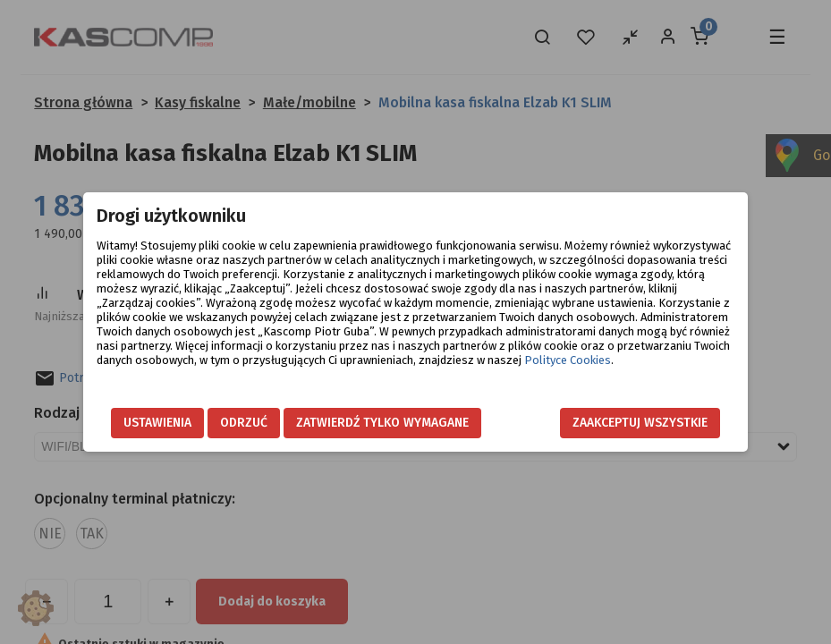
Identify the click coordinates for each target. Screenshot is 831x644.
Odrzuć (244, 423)
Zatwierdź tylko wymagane (382, 423)
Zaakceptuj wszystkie (640, 423)
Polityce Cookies (568, 360)
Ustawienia (157, 423)
